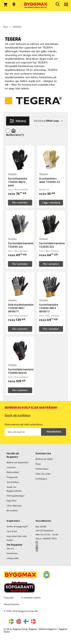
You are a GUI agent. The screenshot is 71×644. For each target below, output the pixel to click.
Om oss (10, 548)
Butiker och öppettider (18, 462)
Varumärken (13, 482)
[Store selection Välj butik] (14, 5)
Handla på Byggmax (13, 455)
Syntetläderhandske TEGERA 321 (21, 245)
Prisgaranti (12, 477)
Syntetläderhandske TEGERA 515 (52, 245)
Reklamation (42, 469)
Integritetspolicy (12, 604)
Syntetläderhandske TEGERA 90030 (21, 371)
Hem (6, 27)
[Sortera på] (48, 121)
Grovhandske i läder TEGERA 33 (49, 180)
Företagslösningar (16, 496)
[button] (47, 575)
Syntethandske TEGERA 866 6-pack (18, 182)
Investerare (12, 553)
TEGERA (13, 39)
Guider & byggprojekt (17, 526)
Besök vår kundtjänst (18, 415)
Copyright (9, 598)
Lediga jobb (13, 558)
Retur (38, 464)
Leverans (11, 467)
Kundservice (43, 454)
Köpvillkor (12, 501)
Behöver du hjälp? (44, 459)
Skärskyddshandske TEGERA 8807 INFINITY (21, 308)
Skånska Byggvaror (48, 629)
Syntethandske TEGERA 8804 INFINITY (49, 308)
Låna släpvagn (14, 506)
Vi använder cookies (31, 598)
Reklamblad (13, 472)
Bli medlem (12, 511)
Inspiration (13, 521)
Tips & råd (12, 531)
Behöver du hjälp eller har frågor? (31, 408)
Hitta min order (43, 474)
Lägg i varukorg (51, 203)
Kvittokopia (41, 479)
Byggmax (33, 629)
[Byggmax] (36, 5)
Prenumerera (54, 432)
